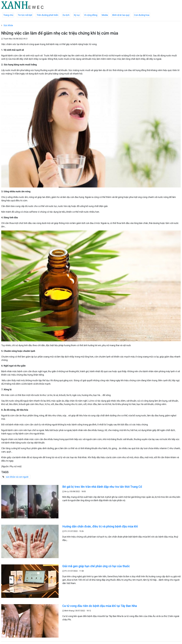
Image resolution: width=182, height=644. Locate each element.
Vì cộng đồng (91, 15)
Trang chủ (8, 15)
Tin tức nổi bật (25, 15)
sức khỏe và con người (17, 477)
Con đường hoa (142, 15)
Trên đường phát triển (47, 15)
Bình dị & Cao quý (121, 15)
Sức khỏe (8, 25)
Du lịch (66, 15)
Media (105, 15)
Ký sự (77, 15)
